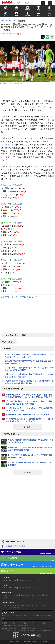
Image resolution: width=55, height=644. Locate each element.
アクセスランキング (20, 615)
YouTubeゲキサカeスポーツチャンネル (32, 595)
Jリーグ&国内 (13, 580)
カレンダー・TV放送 (34, 615)
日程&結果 (17, 185)
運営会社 (25, 623)
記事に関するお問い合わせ (28, 628)
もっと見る (28, 427)
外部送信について (23, 626)
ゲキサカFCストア (8, 615)
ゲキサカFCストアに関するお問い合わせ (40, 631)
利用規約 (43, 623)
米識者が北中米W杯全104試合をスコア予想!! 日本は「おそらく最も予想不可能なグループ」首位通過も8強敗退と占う (29, 396)
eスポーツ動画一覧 (13, 608)
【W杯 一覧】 (15, 34)
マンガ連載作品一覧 (24, 605)
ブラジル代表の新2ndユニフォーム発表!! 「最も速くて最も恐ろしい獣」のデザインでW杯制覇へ (29, 403)
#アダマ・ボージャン (9, 342)
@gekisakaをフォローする (13, 542)
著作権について (15, 623)
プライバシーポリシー (9, 626)
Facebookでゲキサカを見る (13, 546)
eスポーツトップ (36, 605)
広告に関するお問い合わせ (10, 628)
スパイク (38, 580)
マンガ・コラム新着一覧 (9, 605)
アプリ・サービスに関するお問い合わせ (14, 631)
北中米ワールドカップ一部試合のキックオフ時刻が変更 (28, 415)
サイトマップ (34, 623)
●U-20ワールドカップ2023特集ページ (19, 297)
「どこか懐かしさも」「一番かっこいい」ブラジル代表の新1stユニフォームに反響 (29, 409)
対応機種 (5, 623)
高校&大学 (21, 580)
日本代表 (5, 580)
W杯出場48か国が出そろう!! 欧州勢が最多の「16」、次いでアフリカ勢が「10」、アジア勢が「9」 (30, 420)
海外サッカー (30, 580)
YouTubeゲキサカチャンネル (11, 595)
